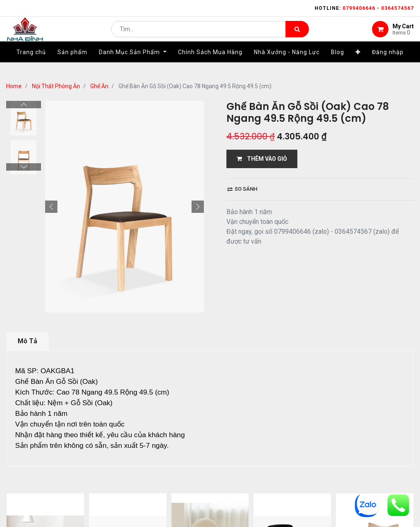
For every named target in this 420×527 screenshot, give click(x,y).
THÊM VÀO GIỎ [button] (262, 159)
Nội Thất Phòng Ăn (56, 86)
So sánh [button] (242, 189)
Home (14, 86)
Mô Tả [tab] (27, 341)
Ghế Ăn (99, 86)
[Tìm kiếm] (297, 35)
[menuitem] (31, 64)
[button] (358, 64)
